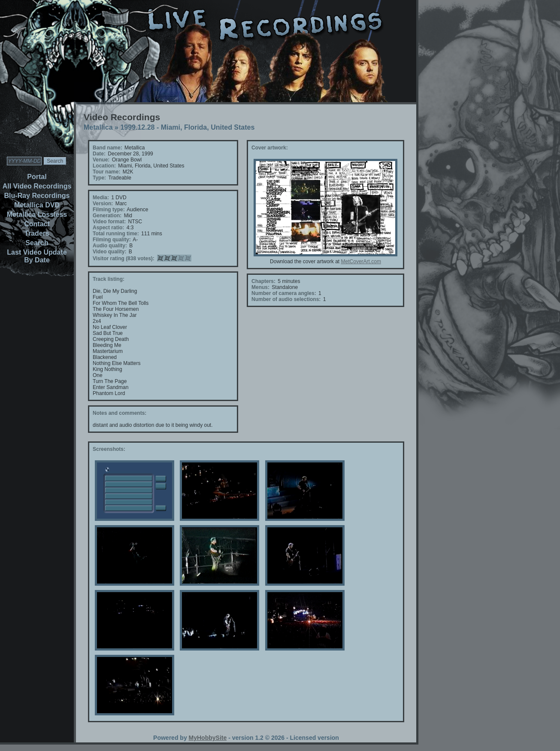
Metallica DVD (37, 205)
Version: (103, 204)
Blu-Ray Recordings (37, 196)
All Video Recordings (37, 186)
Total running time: (116, 234)
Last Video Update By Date (37, 256)
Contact (37, 224)
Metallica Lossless (37, 214)
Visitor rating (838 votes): (124, 258)
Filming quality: (112, 240)
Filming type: (109, 210)
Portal (37, 177)
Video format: (109, 222)
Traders (37, 233)
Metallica (98, 127)
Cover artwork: (270, 148)
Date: (99, 154)
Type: (99, 178)
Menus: (260, 287)
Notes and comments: (120, 413)
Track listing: (109, 279)
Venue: (101, 160)
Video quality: (109, 252)
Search (37, 243)
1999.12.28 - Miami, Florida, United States (187, 127)
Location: (104, 166)
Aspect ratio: (108, 228)
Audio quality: (110, 246)
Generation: (107, 216)
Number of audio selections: (286, 299)
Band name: (107, 148)
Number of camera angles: (284, 293)
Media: (101, 198)
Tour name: (106, 172)
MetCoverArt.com (361, 261)
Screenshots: (109, 449)
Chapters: (263, 281)
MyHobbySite (208, 738)
